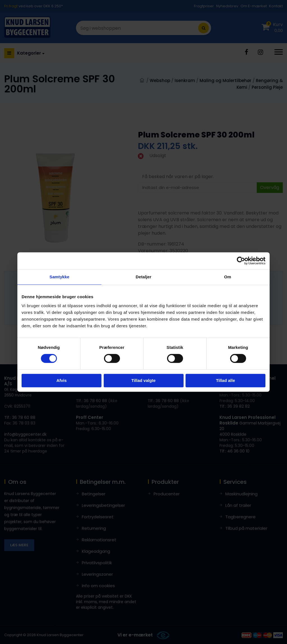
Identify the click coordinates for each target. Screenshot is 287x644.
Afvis (62, 380)
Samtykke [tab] (60, 277)
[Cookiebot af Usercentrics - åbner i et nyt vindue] (241, 261)
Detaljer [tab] (143, 277)
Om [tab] (227, 277)
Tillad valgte (143, 380)
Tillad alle (225, 380)
